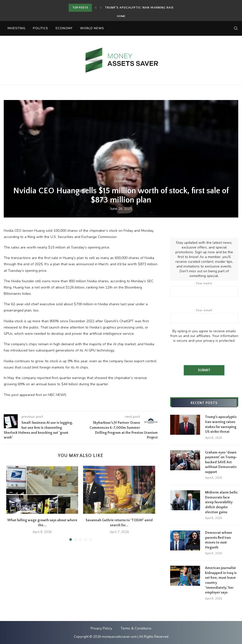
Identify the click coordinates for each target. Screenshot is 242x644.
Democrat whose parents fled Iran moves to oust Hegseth (219, 540)
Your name (204, 289)
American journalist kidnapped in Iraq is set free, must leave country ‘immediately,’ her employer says (221, 580)
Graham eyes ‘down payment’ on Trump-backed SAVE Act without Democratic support (221, 462)
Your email (204, 316)
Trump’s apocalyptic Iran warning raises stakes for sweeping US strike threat (221, 424)
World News (92, 28)
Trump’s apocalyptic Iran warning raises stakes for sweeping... (161, 8)
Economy (64, 28)
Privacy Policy (101, 628)
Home (121, 16)
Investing (16, 28)
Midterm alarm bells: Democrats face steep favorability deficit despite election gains (222, 502)
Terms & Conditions (136, 628)
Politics (41, 28)
